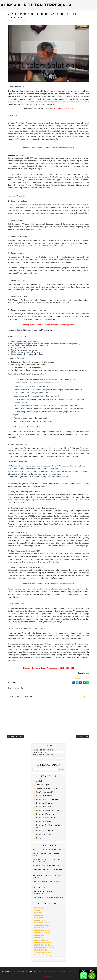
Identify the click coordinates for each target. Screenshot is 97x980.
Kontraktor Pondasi (44, 834)
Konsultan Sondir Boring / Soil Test (48, 826)
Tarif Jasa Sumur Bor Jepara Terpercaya (46, 865)
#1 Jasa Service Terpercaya (46, 971)
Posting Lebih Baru (15, 737)
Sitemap (48, 977)
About (4, 971)
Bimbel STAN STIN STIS (40, 887)
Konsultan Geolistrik (45, 796)
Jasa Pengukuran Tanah (46, 788)
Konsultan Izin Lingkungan (48, 799)
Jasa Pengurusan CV (18, 21)
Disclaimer (72, 971)
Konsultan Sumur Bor (45, 831)
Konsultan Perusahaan (46, 818)
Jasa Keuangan (43, 785)
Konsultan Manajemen (46, 814)
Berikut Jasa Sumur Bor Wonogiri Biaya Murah (48, 897)
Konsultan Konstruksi (45, 807)
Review (39, 838)
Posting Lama (83, 737)
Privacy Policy (62, 971)
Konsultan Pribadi (44, 821)
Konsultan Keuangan (45, 803)
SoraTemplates (17, 971)
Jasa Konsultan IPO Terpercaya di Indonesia (47, 849)
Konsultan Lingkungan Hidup (49, 810)
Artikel (39, 781)
